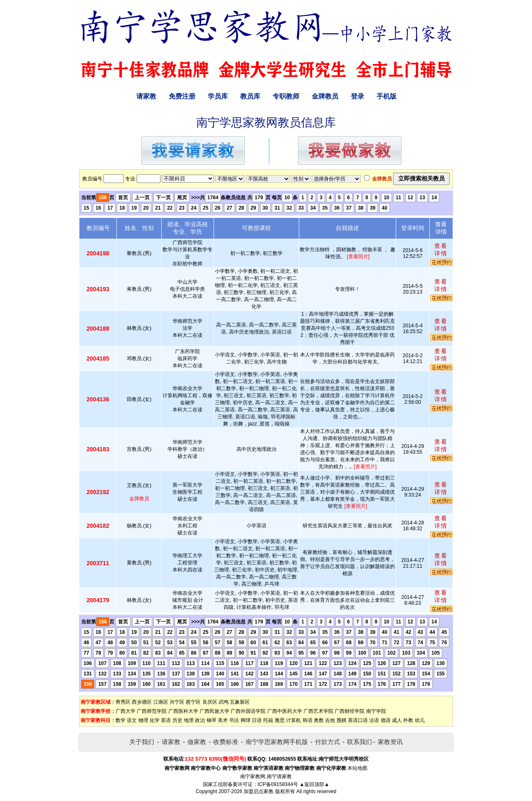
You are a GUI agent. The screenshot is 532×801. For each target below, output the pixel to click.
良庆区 (210, 702)
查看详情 (441, 250)
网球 (246, 720)
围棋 (342, 720)
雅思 (280, 720)
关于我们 (142, 742)
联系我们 (360, 742)
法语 (374, 720)
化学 (155, 720)
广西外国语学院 (248, 711)
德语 (386, 720)
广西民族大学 (214, 711)
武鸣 (224, 702)
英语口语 (358, 720)
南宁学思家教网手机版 (277, 742)
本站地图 (357, 768)
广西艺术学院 (318, 711)
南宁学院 (376, 711)
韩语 (308, 720)
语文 (132, 720)
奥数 (319, 720)
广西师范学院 (152, 711)
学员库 (218, 96)
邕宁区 (193, 702)
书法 (234, 720)
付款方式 (328, 742)
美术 (223, 720)
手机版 (387, 96)
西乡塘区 (142, 702)
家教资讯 (390, 742)
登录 (357, 96)
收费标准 (226, 742)
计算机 (293, 720)
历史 (177, 720)
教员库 (250, 96)
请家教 (146, 96)
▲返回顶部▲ (314, 784)
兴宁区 (177, 702)
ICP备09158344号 (278, 784)
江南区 (161, 702)
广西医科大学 (183, 711)
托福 (268, 720)
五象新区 (240, 702)
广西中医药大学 (285, 711)
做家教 (197, 742)
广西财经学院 (350, 711)
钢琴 (212, 720)
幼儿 (420, 720)
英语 (166, 720)
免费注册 (182, 96)
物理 (143, 720)
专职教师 (286, 96)
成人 (397, 720)
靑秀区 (123, 702)
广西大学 (126, 711)
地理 (189, 720)
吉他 (330, 720)
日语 (257, 720)
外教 (408, 720)
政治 (200, 720)
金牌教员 (325, 96)
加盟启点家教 (259, 791)
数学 (121, 720)
